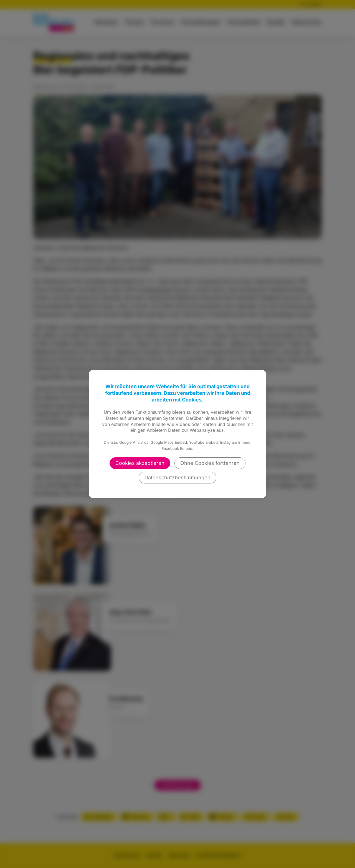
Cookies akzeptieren (140, 463)
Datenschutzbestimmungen (177, 477)
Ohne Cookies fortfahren (210, 463)
